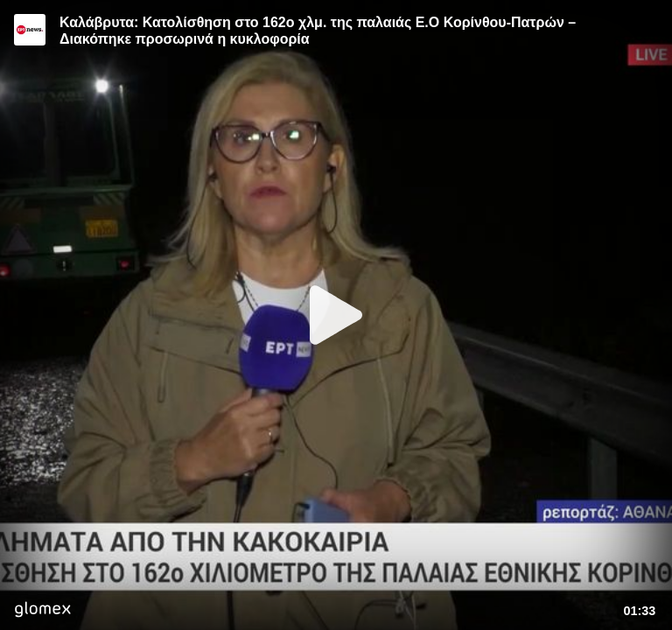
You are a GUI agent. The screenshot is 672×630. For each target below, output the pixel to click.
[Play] (336, 315)
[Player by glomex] (42, 611)
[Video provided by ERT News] (30, 30)
